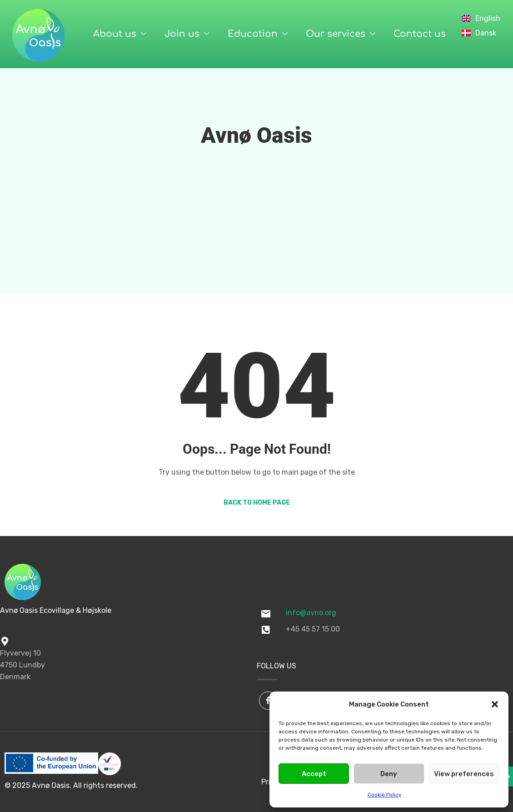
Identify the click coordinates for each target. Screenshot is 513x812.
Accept (314, 774)
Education (258, 34)
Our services (341, 34)
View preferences (464, 774)
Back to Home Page (257, 503)
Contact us (420, 34)
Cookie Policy (385, 795)
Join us (187, 34)
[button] (495, 704)
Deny (389, 774)
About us (120, 34)
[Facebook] (268, 701)
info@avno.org (311, 613)
